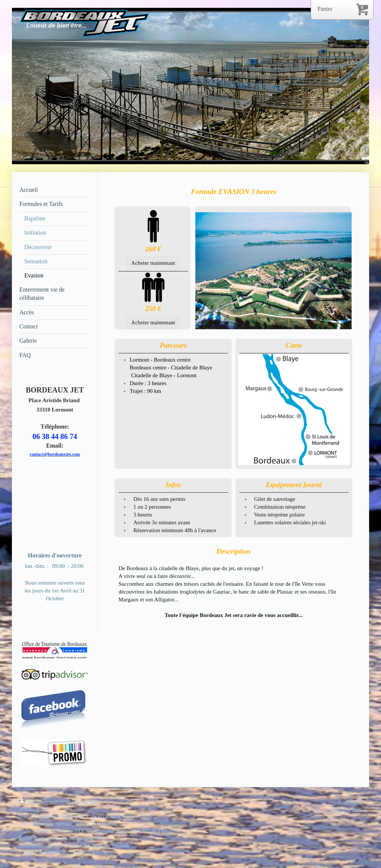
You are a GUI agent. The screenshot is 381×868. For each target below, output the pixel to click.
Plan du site (84, 802)
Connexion (350, 802)
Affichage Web (346, 809)
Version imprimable (45, 802)
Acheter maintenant (153, 263)
